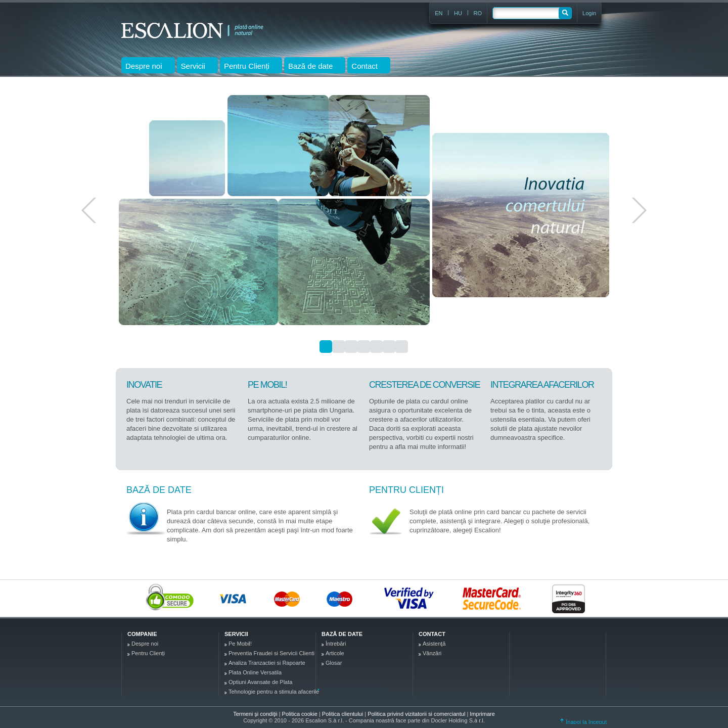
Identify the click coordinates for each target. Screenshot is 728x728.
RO (478, 13)
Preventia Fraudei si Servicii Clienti (271, 653)
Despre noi (145, 644)
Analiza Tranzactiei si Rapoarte (267, 663)
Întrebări (336, 644)
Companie (142, 634)
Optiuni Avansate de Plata (260, 682)
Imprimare (482, 714)
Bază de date (159, 490)
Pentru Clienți (406, 490)
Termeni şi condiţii (255, 714)
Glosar (334, 663)
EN (439, 13)
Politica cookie (301, 714)
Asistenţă (434, 644)
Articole (335, 653)
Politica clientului (343, 714)
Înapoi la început (583, 722)
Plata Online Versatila (255, 672)
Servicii (236, 634)
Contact (432, 634)
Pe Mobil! (240, 644)
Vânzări (432, 653)
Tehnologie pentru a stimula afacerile (274, 692)
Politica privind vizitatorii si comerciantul (417, 714)
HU (458, 13)
